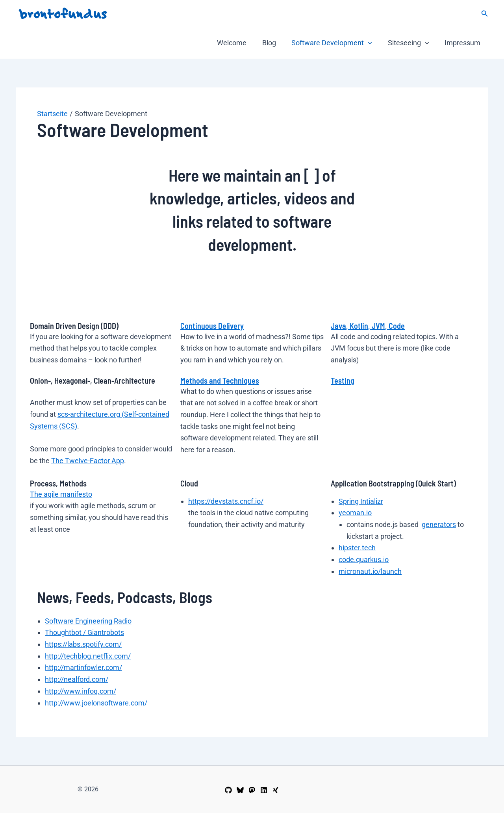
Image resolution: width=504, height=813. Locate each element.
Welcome (238, 43)
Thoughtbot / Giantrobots (84, 632)
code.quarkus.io (364, 560)
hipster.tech (357, 548)
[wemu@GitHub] (228, 790)
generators (439, 524)
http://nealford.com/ (77, 679)
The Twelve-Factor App (87, 461)
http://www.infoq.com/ (81, 691)
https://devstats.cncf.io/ (226, 501)
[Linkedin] (264, 790)
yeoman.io (355, 513)
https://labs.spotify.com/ (83, 644)
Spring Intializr (361, 501)
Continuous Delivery (212, 326)
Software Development (335, 43)
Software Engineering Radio (88, 621)
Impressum (463, 43)
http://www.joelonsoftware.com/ (96, 703)
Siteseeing (410, 43)
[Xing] (276, 790)
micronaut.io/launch (370, 571)
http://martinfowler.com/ (83, 667)
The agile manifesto (61, 494)
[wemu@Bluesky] (240, 790)
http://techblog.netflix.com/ (88, 656)
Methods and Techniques (220, 381)
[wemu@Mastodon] (252, 790)
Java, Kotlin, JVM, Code (368, 326)
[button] (485, 14)
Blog (274, 43)
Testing (343, 381)
